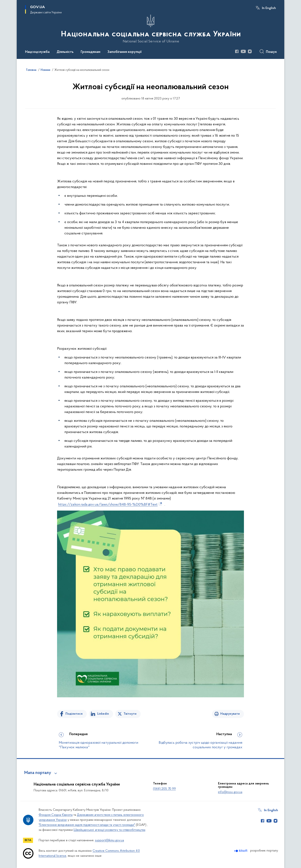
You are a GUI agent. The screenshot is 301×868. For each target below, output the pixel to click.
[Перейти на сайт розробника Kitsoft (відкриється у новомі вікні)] (241, 851)
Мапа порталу (38, 773)
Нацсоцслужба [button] (37, 52)
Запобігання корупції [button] (125, 52)
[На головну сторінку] (150, 29)
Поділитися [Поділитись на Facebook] (74, 714)
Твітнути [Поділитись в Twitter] (130, 714)
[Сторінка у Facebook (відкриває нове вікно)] (237, 51)
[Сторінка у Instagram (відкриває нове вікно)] (250, 51)
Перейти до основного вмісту (3, 3)
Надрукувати (230, 714)
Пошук (271, 52)
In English (269, 8)
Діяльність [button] (65, 52)
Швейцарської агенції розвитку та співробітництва (109, 830)
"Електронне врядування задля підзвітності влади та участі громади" (87, 825)
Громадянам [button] (91, 52)
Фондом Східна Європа (56, 815)
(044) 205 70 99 (164, 789)
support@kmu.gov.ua (109, 840)
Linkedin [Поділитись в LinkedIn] (103, 714)
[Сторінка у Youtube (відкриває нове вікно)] (243, 51)
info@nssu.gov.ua (230, 792)
